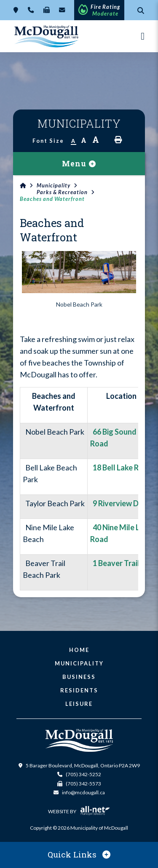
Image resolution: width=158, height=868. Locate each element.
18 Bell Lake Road (121, 467)
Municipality (54, 185)
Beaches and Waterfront (52, 199)
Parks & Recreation (62, 192)
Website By (79, 812)
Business (79, 677)
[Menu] (143, 36)
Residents (79, 690)
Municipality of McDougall (47, 36)
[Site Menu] (79, 164)
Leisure (79, 704)
